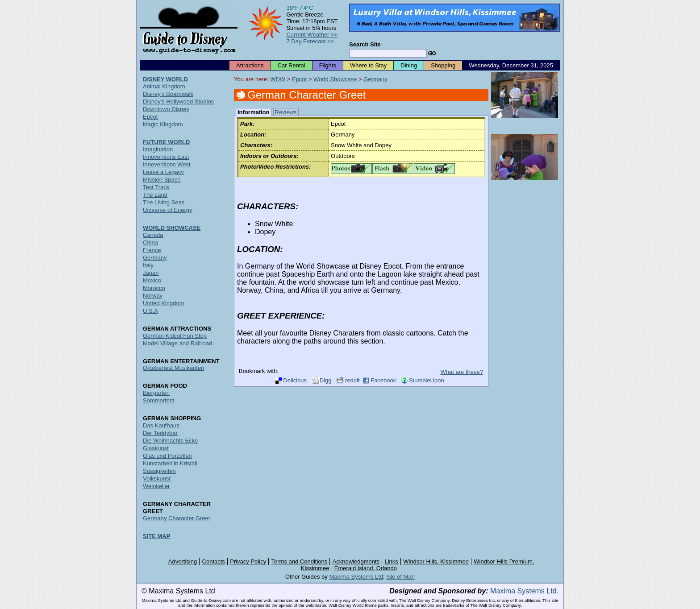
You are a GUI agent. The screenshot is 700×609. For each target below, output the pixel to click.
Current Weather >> (312, 35)
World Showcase (335, 79)
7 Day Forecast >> (310, 41)
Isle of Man (400, 577)
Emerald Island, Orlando (366, 568)
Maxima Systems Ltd (356, 577)
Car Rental (292, 65)
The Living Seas (164, 202)
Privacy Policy (248, 561)
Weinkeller (156, 486)
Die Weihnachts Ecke (170, 441)
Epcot (299, 79)
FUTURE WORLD (166, 142)
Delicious (295, 380)
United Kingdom (164, 303)
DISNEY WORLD (165, 79)
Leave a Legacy (163, 172)
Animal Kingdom (164, 86)
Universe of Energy (168, 210)
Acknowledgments (356, 561)
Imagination (158, 149)
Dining (409, 65)
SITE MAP (156, 536)
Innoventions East (166, 157)
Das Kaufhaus (161, 425)
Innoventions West (167, 164)
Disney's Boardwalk (168, 94)
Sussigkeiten (159, 471)
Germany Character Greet (176, 518)
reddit (352, 380)
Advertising (183, 561)
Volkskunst (157, 478)
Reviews (286, 112)
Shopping (443, 65)
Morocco (154, 288)
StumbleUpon (427, 380)
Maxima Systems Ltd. (524, 591)
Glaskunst (156, 448)
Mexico (152, 280)
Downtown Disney (166, 109)
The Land (155, 195)
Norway (153, 296)
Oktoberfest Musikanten (173, 368)
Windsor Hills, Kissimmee (436, 561)
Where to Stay (368, 65)
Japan (151, 273)
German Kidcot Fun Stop (175, 336)
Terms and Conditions (300, 561)
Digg (326, 380)
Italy (148, 265)
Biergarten (156, 393)
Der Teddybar (160, 433)
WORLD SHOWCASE (172, 228)
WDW (278, 79)
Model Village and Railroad (177, 343)
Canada (153, 235)
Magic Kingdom (163, 124)
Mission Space (162, 180)
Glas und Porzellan (167, 456)
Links (392, 561)
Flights (328, 65)
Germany (375, 79)
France (152, 250)
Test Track (156, 187)
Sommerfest (158, 400)
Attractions (250, 65)
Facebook (383, 380)
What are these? (462, 372)
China (150, 242)
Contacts (214, 561)
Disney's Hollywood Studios (178, 101)
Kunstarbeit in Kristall (170, 463)
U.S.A (150, 311)
